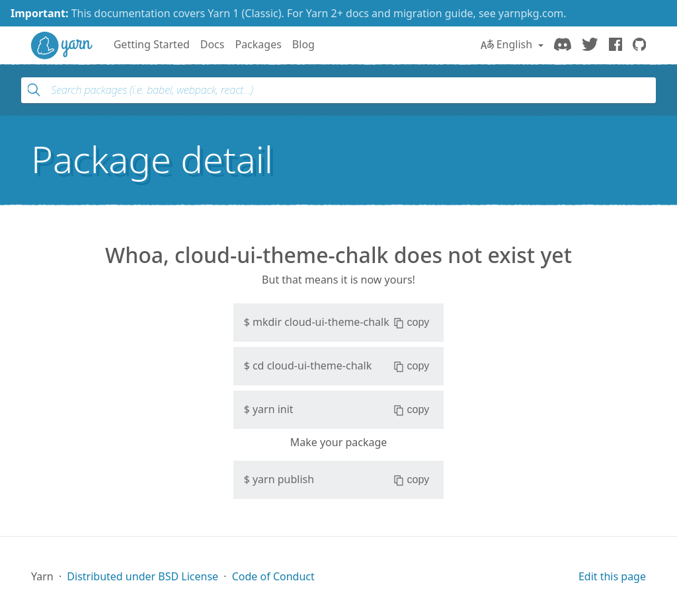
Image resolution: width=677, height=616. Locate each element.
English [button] (508, 44)
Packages (258, 44)
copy (412, 323)
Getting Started (152, 44)
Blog (303, 44)
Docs (213, 44)
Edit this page (612, 576)
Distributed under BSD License (142, 576)
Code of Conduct (273, 576)
